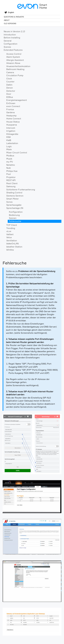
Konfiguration (16, 212)
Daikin (9, 85)
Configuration (11, 44)
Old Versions (10, 23)
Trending (11, 228)
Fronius (10, 109)
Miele (9, 149)
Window (10, 250)
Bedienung (14, 215)
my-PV (10, 162)
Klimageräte (12, 134)
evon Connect (13, 106)
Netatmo (11, 165)
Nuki (9, 168)
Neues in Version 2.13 (14, 31)
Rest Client (12, 183)
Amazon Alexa (13, 63)
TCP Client (12, 225)
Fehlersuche (15, 221)
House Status (13, 122)
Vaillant (10, 234)
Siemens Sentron (15, 196)
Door (9, 94)
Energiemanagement (17, 100)
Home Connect (14, 119)
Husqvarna (12, 125)
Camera (10, 72)
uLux (9, 231)
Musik (9, 159)
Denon (10, 88)
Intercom (11, 128)
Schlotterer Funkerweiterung (21, 190)
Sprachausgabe (14, 205)
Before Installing (12, 38)
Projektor (11, 177)
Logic (9, 146)
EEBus (10, 97)
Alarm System (13, 57)
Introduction (10, 35)
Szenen (13, 218)
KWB (9, 140)
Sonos (9, 202)
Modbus (10, 156)
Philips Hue (12, 171)
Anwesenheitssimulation (18, 66)
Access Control (14, 54)
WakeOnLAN (12, 244)
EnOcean (11, 103)
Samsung (11, 186)
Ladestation (12, 143)
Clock (9, 79)
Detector (11, 91)
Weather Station (14, 247)
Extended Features (13, 50)
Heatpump (11, 116)
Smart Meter (13, 199)
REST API (11, 180)
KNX (9, 137)
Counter (10, 82)
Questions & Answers (14, 17)
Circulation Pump (15, 75)
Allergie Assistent (15, 60)
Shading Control (14, 193)
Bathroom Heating (15, 69)
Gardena (10, 112)
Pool (9, 174)
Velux (9, 237)
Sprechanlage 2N (15, 208)
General (8, 41)
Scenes (7, 47)
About (7, 20)
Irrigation (11, 131)
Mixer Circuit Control (17, 153)
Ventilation (12, 241)
